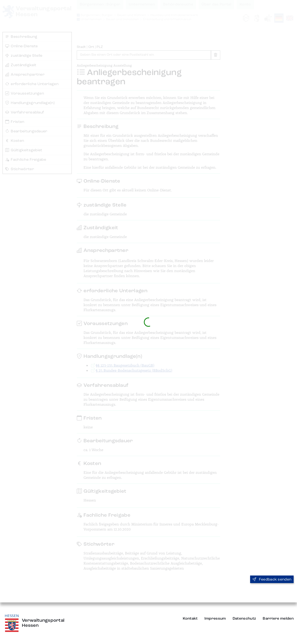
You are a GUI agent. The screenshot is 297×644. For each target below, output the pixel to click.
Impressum (215, 619)
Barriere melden (278, 619)
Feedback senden (272, 579)
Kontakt (190, 619)
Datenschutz (244, 619)
